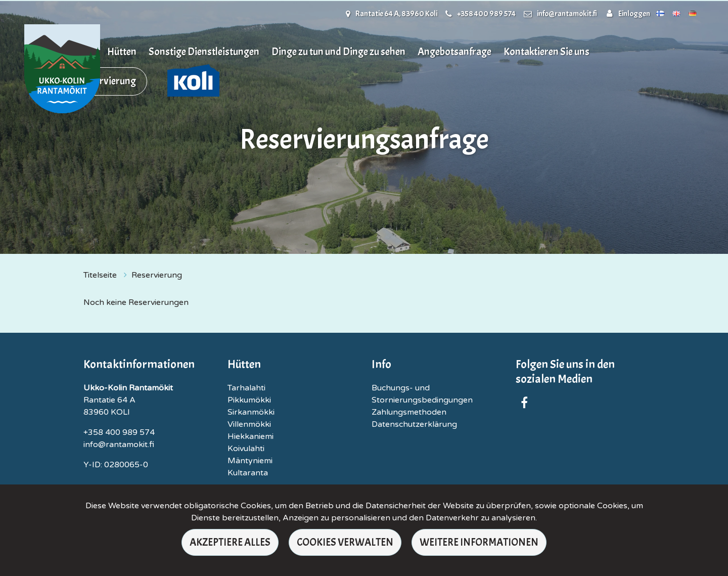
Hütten (122, 52)
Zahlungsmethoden (409, 412)
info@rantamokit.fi (567, 14)
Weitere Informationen (479, 542)
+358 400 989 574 (486, 14)
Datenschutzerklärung (414, 424)
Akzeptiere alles (230, 542)
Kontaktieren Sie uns (547, 52)
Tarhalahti (246, 388)
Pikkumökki (249, 400)
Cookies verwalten (345, 542)
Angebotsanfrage (454, 52)
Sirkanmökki (251, 412)
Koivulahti (246, 449)
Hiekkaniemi (251, 436)
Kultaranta (248, 473)
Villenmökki (249, 424)
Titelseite (101, 275)
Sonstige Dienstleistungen (204, 52)
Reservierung (108, 81)
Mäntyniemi (250, 461)
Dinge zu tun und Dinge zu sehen (338, 52)
